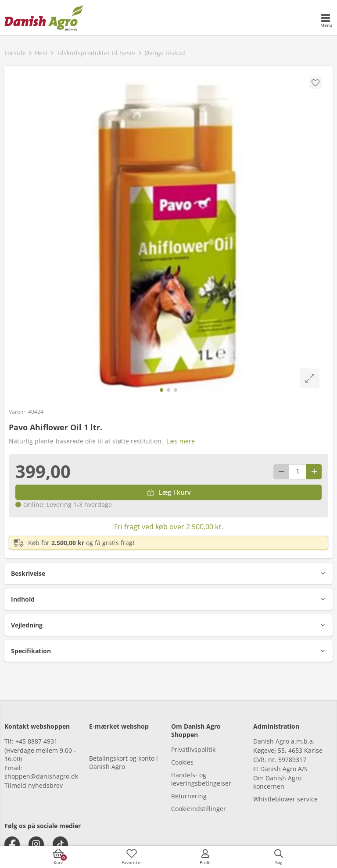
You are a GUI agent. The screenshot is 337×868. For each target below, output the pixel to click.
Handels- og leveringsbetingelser (201, 779)
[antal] (298, 472)
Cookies (182, 762)
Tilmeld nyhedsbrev (34, 785)
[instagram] (36, 844)
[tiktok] (60, 844)
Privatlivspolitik (193, 749)
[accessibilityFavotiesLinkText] (132, 857)
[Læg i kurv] (168, 492)
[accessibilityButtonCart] (58, 857)
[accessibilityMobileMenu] (326, 21)
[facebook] (12, 844)
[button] (168, 573)
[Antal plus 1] (314, 472)
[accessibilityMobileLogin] (205, 857)
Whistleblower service (285, 799)
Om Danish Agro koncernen (277, 782)
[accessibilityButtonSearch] (279, 857)
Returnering (189, 796)
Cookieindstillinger (199, 809)
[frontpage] (44, 18)
